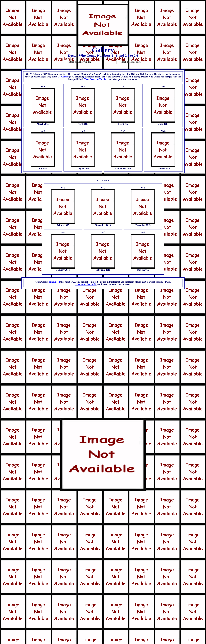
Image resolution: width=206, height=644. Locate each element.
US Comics (63, 77)
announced (54, 282)
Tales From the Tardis (95, 79)
